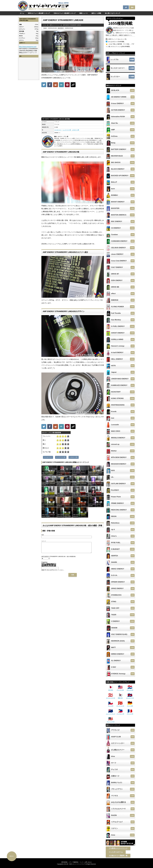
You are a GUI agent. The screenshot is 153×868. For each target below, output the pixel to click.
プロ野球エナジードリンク (118, 848)
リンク (81, 862)
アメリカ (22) (120, 689)
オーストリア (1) (111, 697)
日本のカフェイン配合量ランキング (65, 13)
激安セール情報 (96, 13)
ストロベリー (58, 130)
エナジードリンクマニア (79, 864)
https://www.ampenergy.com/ (28, 47)
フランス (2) (130, 713)
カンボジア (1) (130, 697)
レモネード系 (76, 130)
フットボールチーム (116, 852)
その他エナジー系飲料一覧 (118, 856)
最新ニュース (84, 13)
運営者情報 (64, 862)
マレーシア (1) (111, 721)
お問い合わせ (88, 862)
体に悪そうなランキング (113, 13)
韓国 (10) (120, 697)
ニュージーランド (111, 713)
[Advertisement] (73, 103)
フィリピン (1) (120, 713)
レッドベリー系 (67, 130)
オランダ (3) (130, 689)
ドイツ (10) (130, 705)
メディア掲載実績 (73, 862)
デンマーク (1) (120, 705)
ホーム (22, 13)
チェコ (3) (111, 705)
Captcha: (44, 564)
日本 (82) (111, 689)
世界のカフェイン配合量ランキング (39, 13)
